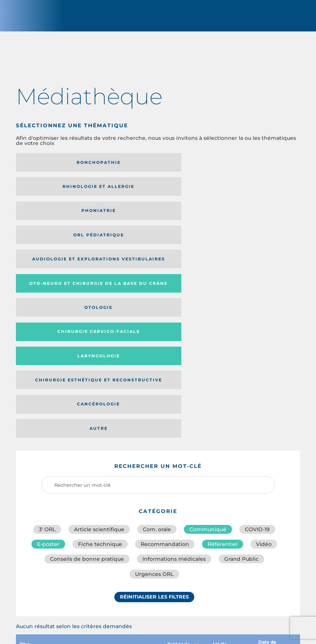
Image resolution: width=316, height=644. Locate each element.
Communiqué (208, 345)
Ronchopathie (60, 166)
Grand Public (241, 378)
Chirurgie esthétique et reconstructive (59, 244)
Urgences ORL (154, 394)
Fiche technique (100, 361)
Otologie (60, 220)
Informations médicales (174, 378)
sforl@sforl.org (144, 590)
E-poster (48, 361)
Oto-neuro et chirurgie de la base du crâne (246, 193)
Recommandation (165, 361)
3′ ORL (47, 345)
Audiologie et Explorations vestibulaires (137, 193)
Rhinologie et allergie (154, 166)
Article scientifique (99, 345)
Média (224, 464)
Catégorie (183, 464)
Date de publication (275, 464)
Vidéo (264, 361)
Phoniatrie (248, 166)
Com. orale (157, 345)
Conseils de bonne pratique (87, 378)
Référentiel (223, 361)
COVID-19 (257, 345)
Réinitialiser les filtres (154, 418)
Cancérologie (154, 244)
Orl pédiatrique (60, 193)
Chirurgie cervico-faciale (145, 220)
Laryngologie (248, 220)
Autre (248, 244)
